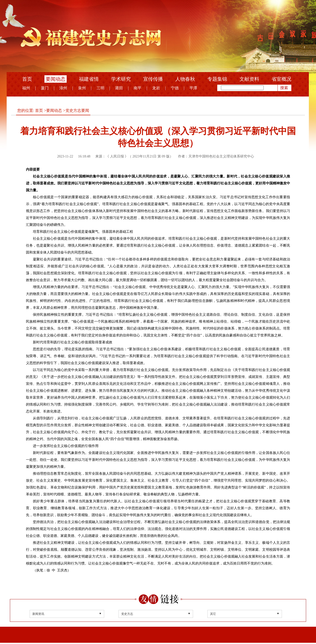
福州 (26, 88)
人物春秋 (185, 79)
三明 (100, 88)
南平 (138, 88)
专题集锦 (217, 79)
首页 (27, 79)
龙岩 (156, 88)
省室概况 (281, 79)
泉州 (82, 88)
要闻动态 (56, 79)
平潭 (193, 88)
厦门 (45, 88)
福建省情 (89, 79)
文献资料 (249, 79)
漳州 (63, 88)
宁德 (175, 88)
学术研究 (121, 79)
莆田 (119, 88)
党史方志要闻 (77, 110)
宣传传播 (153, 79)
